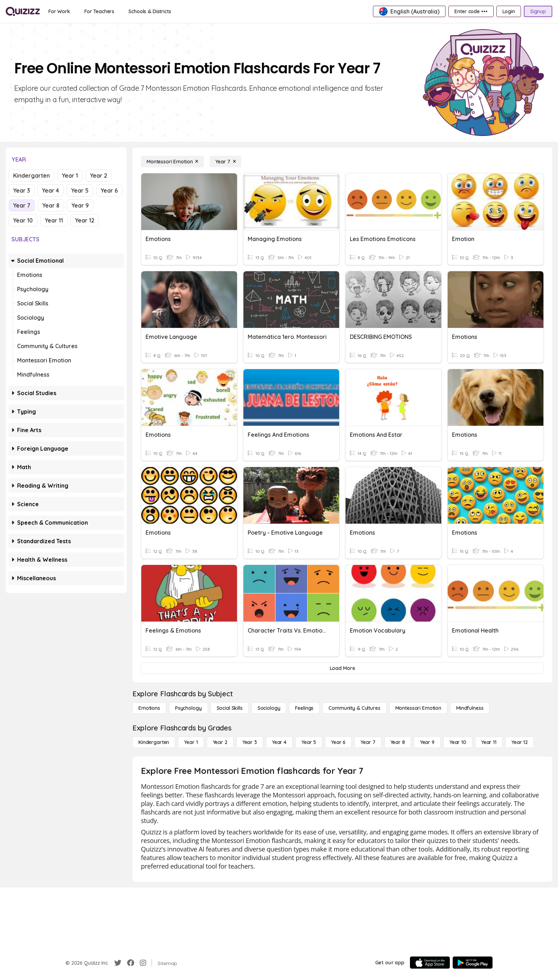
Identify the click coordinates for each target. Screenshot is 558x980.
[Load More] (342, 668)
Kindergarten (31, 175)
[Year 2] (220, 742)
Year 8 (51, 205)
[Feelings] (304, 708)
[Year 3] (250, 742)
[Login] (509, 11)
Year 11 (54, 220)
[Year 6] (338, 742)
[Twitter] (118, 963)
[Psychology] (188, 708)
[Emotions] (149, 708)
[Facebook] (131, 963)
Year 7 (22, 205)
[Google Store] (473, 963)
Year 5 (80, 190)
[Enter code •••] (471, 11)
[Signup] (538, 11)
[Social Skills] (230, 708)
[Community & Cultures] (354, 708)
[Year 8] (398, 742)
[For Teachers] (99, 11)
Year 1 (70, 175)
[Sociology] (269, 708)
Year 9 (80, 205)
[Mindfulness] (470, 708)
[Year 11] (489, 742)
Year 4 (51, 190)
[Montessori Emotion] (172, 162)
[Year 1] (191, 742)
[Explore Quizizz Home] (23, 11)
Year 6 (109, 190)
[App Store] (430, 963)
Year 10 (23, 220)
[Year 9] (427, 742)
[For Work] (59, 11)
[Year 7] (225, 162)
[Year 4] (279, 742)
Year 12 (85, 220)
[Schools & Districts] (150, 11)
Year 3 (22, 190)
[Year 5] (309, 742)
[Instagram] (143, 963)
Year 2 (99, 175)
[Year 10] (458, 742)
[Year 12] (520, 742)
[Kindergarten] (154, 742)
